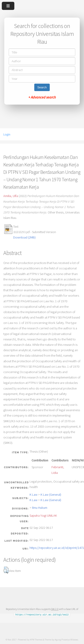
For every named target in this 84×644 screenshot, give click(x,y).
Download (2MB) (24, 237)
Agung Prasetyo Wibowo (66, 639)
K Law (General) (51, 495)
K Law (33, 495)
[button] (6, 570)
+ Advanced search (42, 97)
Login (7, 134)
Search (42, 87)
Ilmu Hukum (40, 508)
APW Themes (36, 639)
